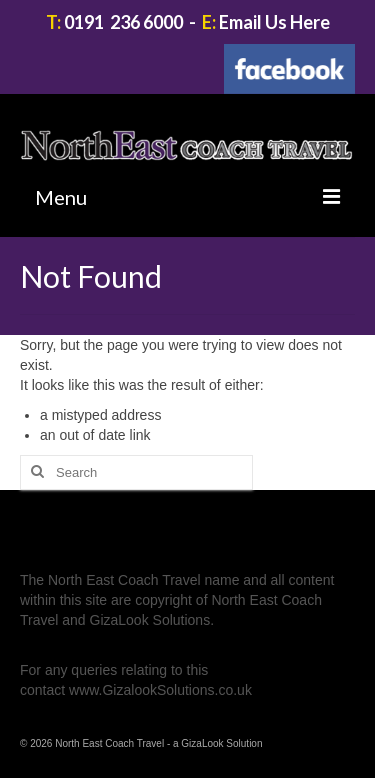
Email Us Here (274, 22)
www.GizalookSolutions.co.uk (160, 690)
